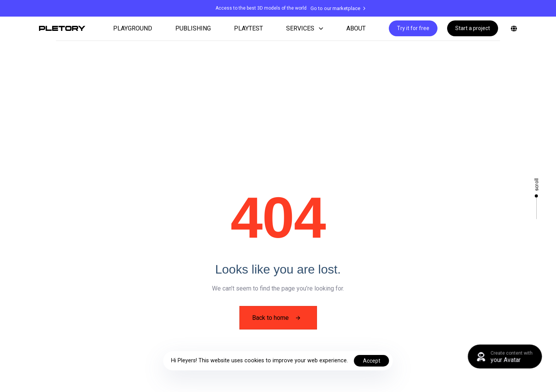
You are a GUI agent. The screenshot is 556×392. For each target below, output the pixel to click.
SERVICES (305, 28)
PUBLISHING (193, 28)
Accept (372, 361)
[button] (512, 29)
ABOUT (356, 28)
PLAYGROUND (133, 28)
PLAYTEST (248, 28)
